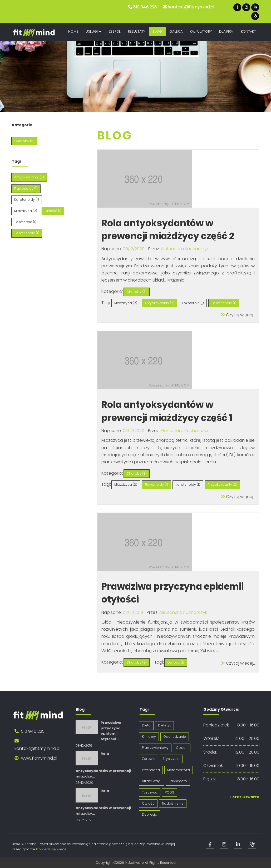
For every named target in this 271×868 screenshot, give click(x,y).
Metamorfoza (179, 770)
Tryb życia (171, 759)
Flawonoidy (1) (26, 189)
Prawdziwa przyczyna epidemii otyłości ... (111, 731)
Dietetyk (164, 725)
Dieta (146, 725)
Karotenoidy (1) (27, 200)
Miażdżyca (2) (26, 211)
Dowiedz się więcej (52, 849)
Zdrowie (149, 759)
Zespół (115, 31)
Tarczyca (150, 792)
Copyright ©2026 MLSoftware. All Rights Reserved (136, 863)
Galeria (176, 31)
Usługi (93, 31)
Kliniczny (149, 737)
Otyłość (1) (53, 211)
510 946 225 (145, 7)
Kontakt (248, 31)
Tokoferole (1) (25, 222)
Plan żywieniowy (155, 748)
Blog (157, 31)
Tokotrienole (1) (27, 233)
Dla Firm (226, 31)
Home (73, 31)
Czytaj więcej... (238, 315)
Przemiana (151, 770)
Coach (182, 748)
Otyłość (148, 803)
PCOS (169, 792)
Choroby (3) (24, 141)
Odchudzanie (175, 737)
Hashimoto (178, 781)
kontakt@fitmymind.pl (191, 7)
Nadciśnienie (173, 803)
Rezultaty (137, 31)
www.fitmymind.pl (39, 758)
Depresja (150, 814)
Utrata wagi (152, 781)
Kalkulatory (201, 31)
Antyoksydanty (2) (29, 177)
